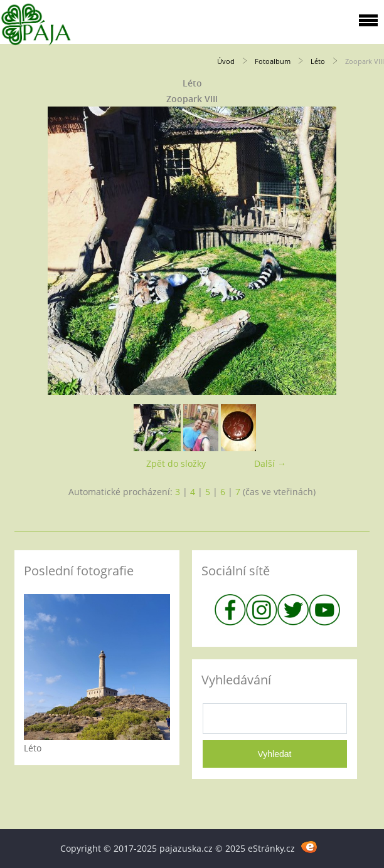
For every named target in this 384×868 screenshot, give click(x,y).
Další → (270, 463)
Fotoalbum (273, 61)
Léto (318, 61)
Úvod (226, 61)
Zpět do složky (176, 463)
